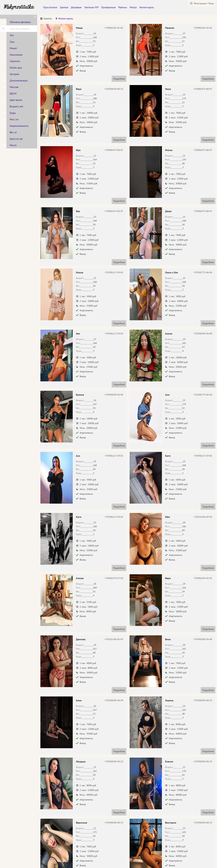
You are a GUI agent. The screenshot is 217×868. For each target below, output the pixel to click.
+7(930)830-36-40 (203, 639)
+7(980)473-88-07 (203, 89)
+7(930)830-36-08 (203, 334)
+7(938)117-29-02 (114, 272)
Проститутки (50, 7)
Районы (123, 7)
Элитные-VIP (91, 7)
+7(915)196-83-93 (203, 517)
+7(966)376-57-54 (114, 578)
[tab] (46, 19)
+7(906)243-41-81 (114, 28)
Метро (133, 7)
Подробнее (119, 79)
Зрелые (64, 7)
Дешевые (76, 7)
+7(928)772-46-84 (203, 272)
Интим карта (147, 7)
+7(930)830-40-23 (114, 89)
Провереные (108, 7)
